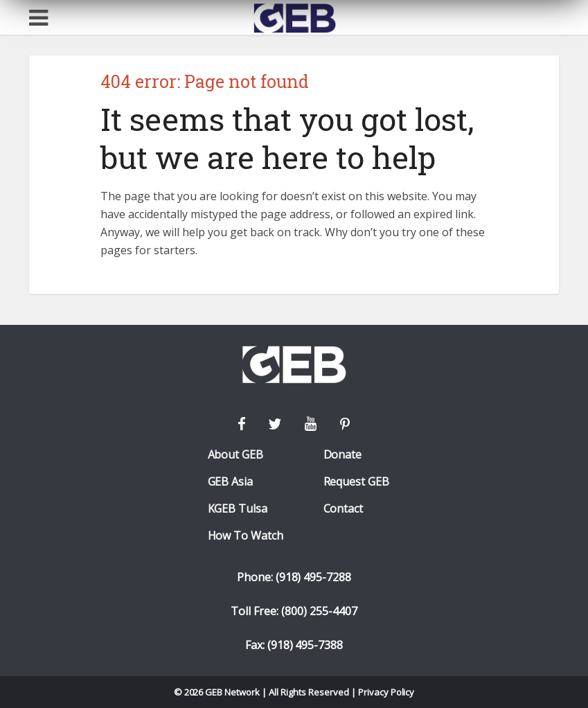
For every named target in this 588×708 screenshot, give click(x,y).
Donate (343, 455)
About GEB (236, 455)
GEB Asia (231, 482)
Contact (344, 509)
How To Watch (246, 536)
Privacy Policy (386, 692)
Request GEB (357, 482)
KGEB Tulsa (238, 509)
